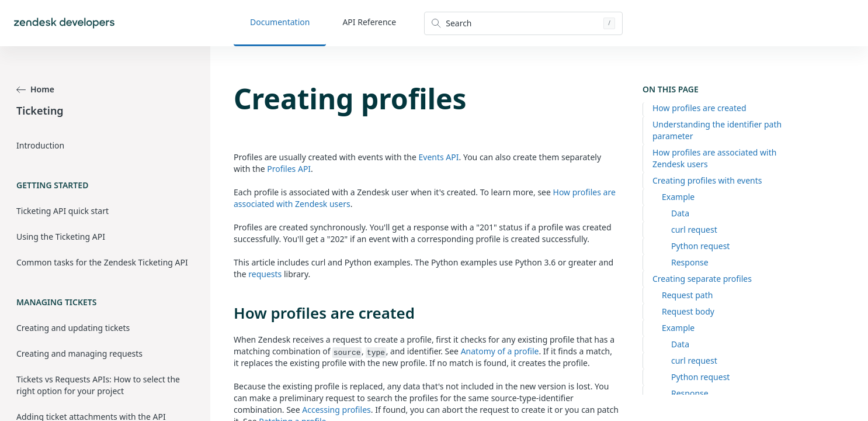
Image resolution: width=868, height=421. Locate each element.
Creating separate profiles (702, 279)
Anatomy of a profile (500, 351)
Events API (439, 157)
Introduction (40, 145)
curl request (694, 230)
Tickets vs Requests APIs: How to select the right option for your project (98, 385)
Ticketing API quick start (63, 211)
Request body (688, 311)
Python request (700, 246)
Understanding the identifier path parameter (717, 130)
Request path (687, 295)
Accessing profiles (336, 410)
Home (35, 89)
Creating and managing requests (79, 353)
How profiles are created (699, 108)
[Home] (64, 23)
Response (690, 262)
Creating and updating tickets (73, 328)
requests (265, 274)
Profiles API (289, 169)
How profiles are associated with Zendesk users (714, 158)
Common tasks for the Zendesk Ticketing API (102, 262)
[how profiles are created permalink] (228, 313)
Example (678, 197)
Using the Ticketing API (61, 237)
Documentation (280, 22)
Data (680, 213)
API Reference (369, 22)
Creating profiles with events (707, 180)
